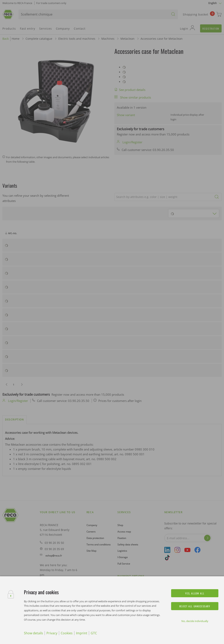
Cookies (67, 633)
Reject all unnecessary (195, 606)
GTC (94, 633)
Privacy (52, 633)
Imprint (82, 633)
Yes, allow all (195, 593)
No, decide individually (195, 621)
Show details (33, 633)
